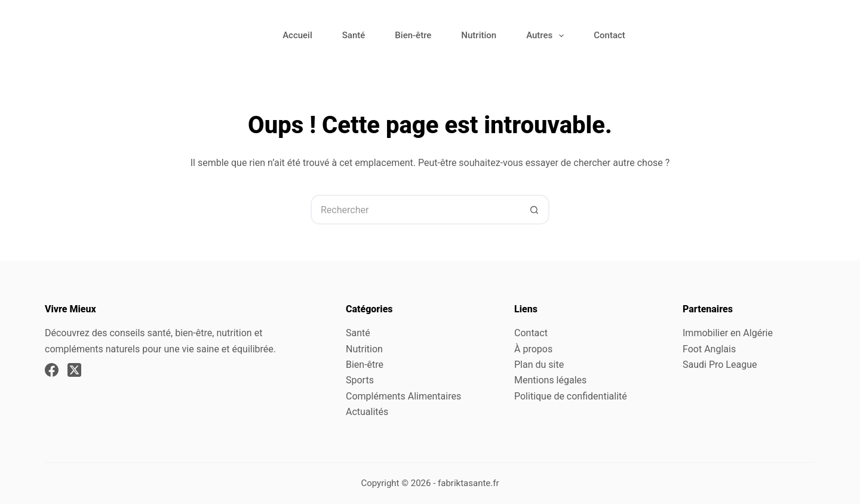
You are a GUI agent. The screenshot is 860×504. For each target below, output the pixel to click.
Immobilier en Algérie (728, 333)
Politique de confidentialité (571, 396)
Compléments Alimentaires (403, 396)
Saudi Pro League (720, 365)
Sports (360, 380)
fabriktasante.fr (469, 483)
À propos (533, 349)
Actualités (367, 412)
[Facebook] (52, 370)
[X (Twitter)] (74, 370)
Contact (609, 35)
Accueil (297, 35)
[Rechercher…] (415, 210)
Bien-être (413, 35)
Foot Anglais (709, 349)
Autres (547, 36)
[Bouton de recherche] (535, 210)
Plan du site (539, 365)
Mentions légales (550, 380)
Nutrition (479, 35)
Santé (354, 35)
